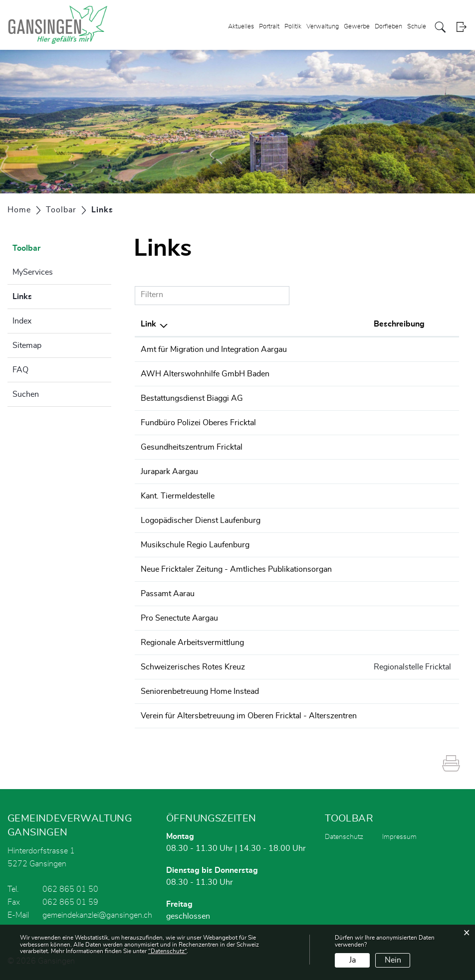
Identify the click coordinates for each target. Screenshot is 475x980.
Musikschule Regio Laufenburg (195, 545)
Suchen (26, 394)
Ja (353, 960)
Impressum (399, 837)
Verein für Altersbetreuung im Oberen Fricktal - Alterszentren (249, 716)
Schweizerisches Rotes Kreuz (193, 667)
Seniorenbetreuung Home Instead (200, 691)
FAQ (20, 370)
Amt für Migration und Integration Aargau (214, 349)
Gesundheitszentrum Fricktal (192, 447)
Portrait (269, 27)
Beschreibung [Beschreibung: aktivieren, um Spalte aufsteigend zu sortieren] (399, 324)
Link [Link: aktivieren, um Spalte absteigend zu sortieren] (148, 324)
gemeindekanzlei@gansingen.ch (97, 915)
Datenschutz (344, 837)
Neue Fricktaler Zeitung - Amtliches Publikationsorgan (236, 569)
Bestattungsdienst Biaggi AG (192, 398)
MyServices (33, 272)
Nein (393, 960)
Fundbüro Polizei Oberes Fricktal (198, 423)
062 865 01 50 (70, 889)
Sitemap (27, 345)
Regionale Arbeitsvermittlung (192, 643)
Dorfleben (388, 27)
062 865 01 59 (70, 902)
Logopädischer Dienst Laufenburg (201, 520)
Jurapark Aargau (169, 472)
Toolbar (26, 248)
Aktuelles (241, 27)
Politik (293, 27)
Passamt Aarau (168, 594)
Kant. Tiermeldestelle (178, 496)
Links (47, 295)
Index (22, 321)
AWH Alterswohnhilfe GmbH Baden (205, 374)
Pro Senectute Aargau (179, 618)
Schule (417, 27)
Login (461, 27)
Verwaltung (323, 27)
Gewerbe (357, 27)
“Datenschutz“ (167, 951)
